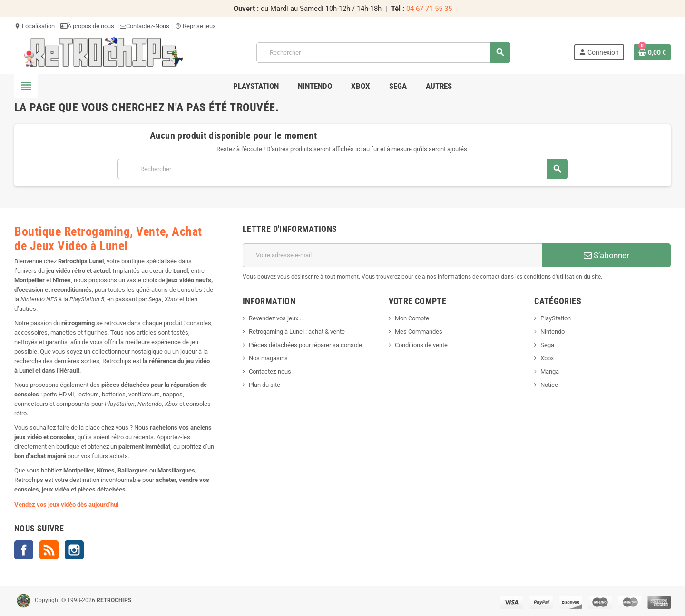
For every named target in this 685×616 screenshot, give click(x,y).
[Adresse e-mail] (392, 255)
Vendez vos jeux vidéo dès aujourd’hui (66, 505)
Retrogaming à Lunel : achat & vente (297, 332)
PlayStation (556, 318)
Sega (547, 345)
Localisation (34, 26)
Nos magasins (268, 358)
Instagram (74, 550)
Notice (549, 385)
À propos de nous (87, 26)
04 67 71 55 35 (429, 9)
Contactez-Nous (145, 26)
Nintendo (553, 332)
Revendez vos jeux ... (276, 318)
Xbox (547, 358)
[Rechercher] (383, 53)
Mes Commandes (419, 332)
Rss (49, 550)
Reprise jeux (195, 26)
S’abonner (607, 255)
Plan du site (264, 385)
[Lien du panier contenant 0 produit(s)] (652, 52)
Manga (550, 371)
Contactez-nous (270, 371)
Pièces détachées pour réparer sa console (305, 345)
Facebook (24, 550)
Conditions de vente (421, 345)
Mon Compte (412, 318)
